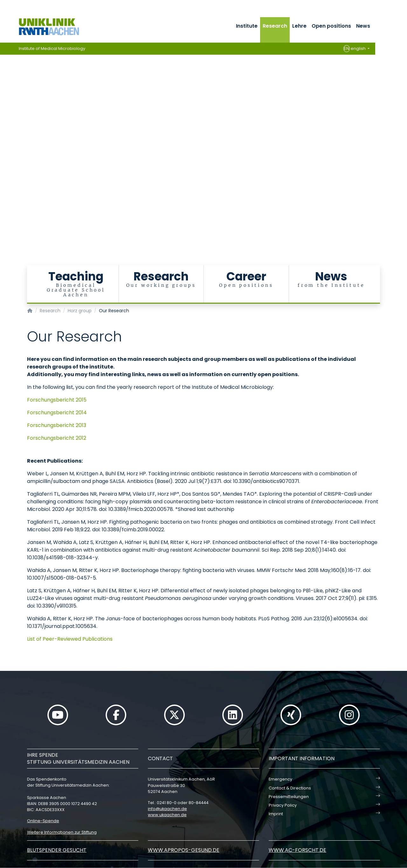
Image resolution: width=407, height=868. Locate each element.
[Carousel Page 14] (4, 145)
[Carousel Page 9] (4, 121)
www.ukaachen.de (167, 815)
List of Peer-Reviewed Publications (70, 639)
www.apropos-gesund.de (184, 850)
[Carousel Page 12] (4, 135)
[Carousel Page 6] (4, 107)
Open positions (331, 26)
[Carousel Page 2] (4, 88)
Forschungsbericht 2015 (57, 400)
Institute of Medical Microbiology (52, 48)
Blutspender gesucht (57, 850)
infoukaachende (167, 809)
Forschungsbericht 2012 (57, 438)
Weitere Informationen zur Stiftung (62, 832)
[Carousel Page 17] (4, 159)
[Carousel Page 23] (4, 188)
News (363, 26)
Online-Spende (43, 821)
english (355, 49)
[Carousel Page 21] (4, 178)
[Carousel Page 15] (4, 150)
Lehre (299, 26)
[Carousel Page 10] (4, 126)
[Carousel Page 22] (4, 183)
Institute (247, 26)
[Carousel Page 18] (4, 164)
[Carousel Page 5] (4, 102)
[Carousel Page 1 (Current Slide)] (4, 83)
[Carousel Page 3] (4, 92)
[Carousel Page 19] (4, 169)
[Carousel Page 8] (4, 116)
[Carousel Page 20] (4, 173)
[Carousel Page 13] (4, 140)
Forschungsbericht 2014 (57, 413)
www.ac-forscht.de (297, 850)
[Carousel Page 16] (4, 154)
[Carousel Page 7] (4, 111)
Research (275, 26)
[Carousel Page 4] (4, 97)
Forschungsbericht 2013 (57, 425)
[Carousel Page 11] (4, 131)
